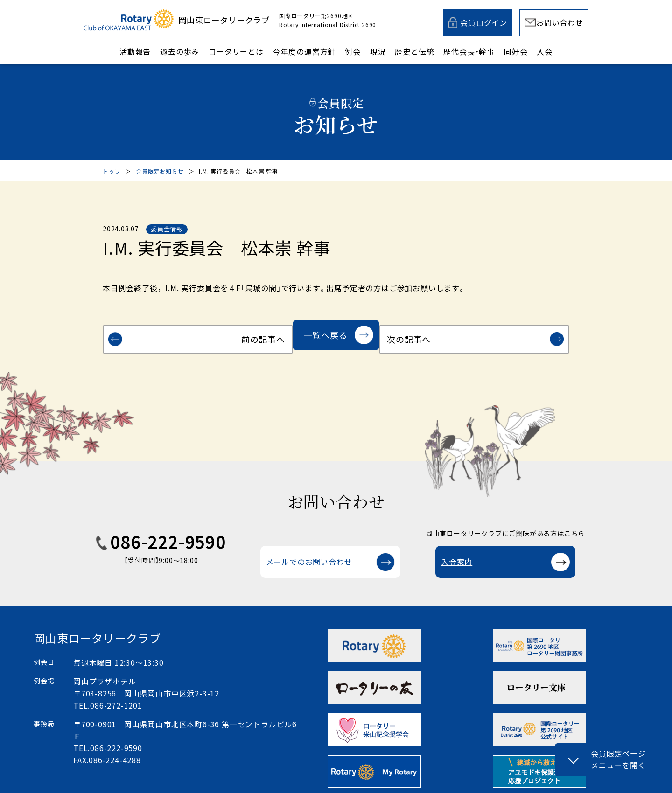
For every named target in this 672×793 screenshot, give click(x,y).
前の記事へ (157, 335)
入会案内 (457, 553)
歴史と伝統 (414, 51)
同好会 (516, 51)
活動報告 (135, 51)
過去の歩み (180, 51)
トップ (112, 171)
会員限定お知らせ (160, 171)
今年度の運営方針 (304, 51)
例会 (353, 51)
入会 (545, 51)
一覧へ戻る (326, 335)
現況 (378, 51)
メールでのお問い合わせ (309, 553)
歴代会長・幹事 (469, 51)
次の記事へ (515, 335)
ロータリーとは (236, 51)
